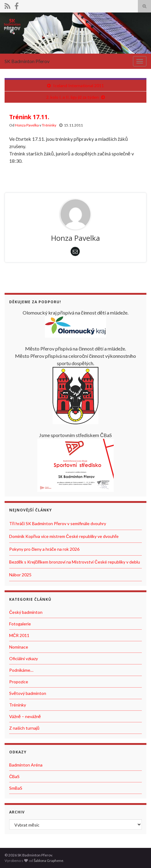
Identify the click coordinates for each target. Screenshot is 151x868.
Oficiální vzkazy (24, 658)
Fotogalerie (20, 624)
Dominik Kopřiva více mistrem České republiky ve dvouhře (64, 536)
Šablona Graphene (48, 861)
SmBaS (16, 788)
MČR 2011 (19, 635)
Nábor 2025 (20, 575)
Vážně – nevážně (25, 716)
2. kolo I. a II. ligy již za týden (72, 97)
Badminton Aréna (26, 765)
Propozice (19, 682)
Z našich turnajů (24, 728)
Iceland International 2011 (79, 85)
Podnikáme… (21, 670)
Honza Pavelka (27, 125)
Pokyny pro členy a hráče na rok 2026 (44, 549)
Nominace (19, 647)
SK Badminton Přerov (27, 61)
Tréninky (49, 125)
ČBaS (14, 776)
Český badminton (26, 612)
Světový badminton (28, 693)
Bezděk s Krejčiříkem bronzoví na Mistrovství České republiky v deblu (75, 562)
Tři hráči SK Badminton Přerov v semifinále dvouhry (58, 523)
